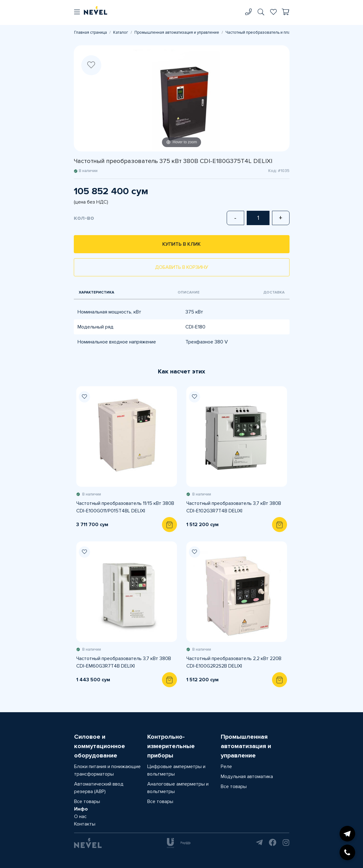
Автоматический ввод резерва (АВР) (99, 788)
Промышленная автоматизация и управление (177, 32)
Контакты (85, 824)
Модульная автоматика (247, 777)
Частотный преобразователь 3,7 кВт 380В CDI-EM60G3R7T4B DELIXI (124, 662)
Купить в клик (181, 244)
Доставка (274, 292)
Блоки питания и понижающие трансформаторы (107, 770)
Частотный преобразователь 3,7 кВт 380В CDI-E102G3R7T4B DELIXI (234, 507)
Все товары (87, 801)
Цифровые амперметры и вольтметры (176, 770)
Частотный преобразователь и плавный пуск (267, 32)
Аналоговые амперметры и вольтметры (178, 788)
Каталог (121, 32)
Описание (189, 292)
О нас (80, 816)
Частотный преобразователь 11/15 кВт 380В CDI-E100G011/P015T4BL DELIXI (125, 507)
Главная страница (91, 32)
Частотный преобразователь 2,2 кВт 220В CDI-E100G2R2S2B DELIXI (234, 662)
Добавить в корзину (182, 267)
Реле (226, 767)
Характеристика (96, 292)
